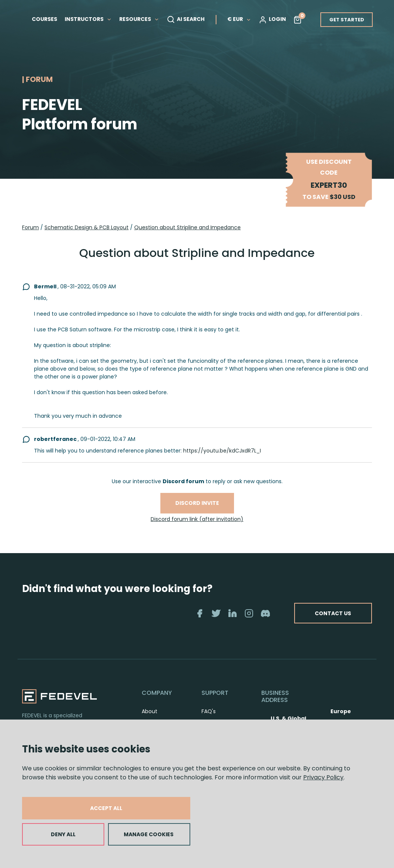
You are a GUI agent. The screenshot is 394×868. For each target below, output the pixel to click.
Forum (30, 227)
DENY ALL (63, 834)
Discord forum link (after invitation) (197, 519)
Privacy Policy (323, 777)
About (150, 711)
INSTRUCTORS (88, 19)
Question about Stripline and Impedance (187, 227)
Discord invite (197, 503)
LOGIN (272, 19)
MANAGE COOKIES (149, 834)
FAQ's (209, 711)
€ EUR (239, 19)
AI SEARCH (186, 19)
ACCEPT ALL (106, 808)
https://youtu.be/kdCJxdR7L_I (222, 451)
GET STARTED (347, 20)
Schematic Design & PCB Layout (87, 227)
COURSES (44, 19)
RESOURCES (139, 19)
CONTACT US (323, 613)
